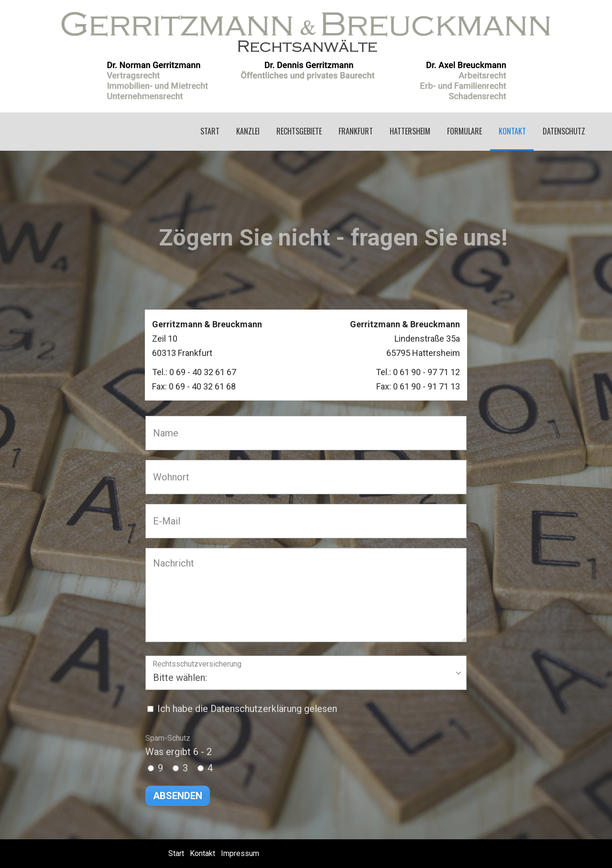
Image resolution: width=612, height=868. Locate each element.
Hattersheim (410, 131)
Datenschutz (564, 131)
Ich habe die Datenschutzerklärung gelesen (247, 709)
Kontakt (512, 131)
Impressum (240, 853)
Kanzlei (248, 131)
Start (210, 131)
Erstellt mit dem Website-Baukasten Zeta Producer (508, 853)
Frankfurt (356, 131)
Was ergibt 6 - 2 (179, 746)
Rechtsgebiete (299, 131)
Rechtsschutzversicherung (197, 664)
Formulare (464, 131)
